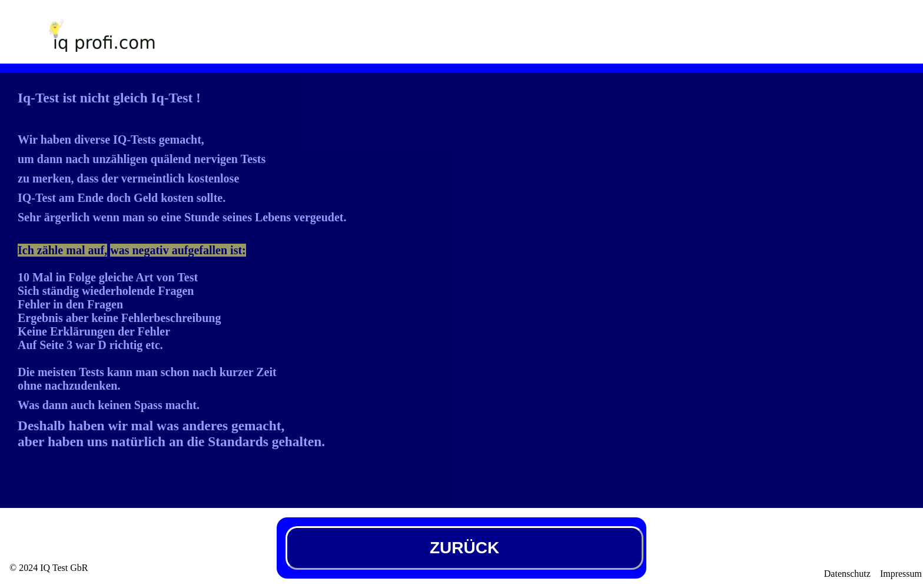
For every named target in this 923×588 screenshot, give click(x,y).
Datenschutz (847, 574)
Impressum (901, 574)
